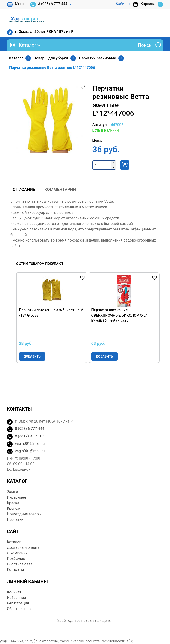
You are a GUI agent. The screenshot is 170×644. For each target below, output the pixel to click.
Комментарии (60, 189)
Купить (125, 165)
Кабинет (14, 592)
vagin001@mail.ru (30, 443)
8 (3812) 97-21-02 (30, 436)
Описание (24, 189)
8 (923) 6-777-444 (49, 5)
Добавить (32, 356)
